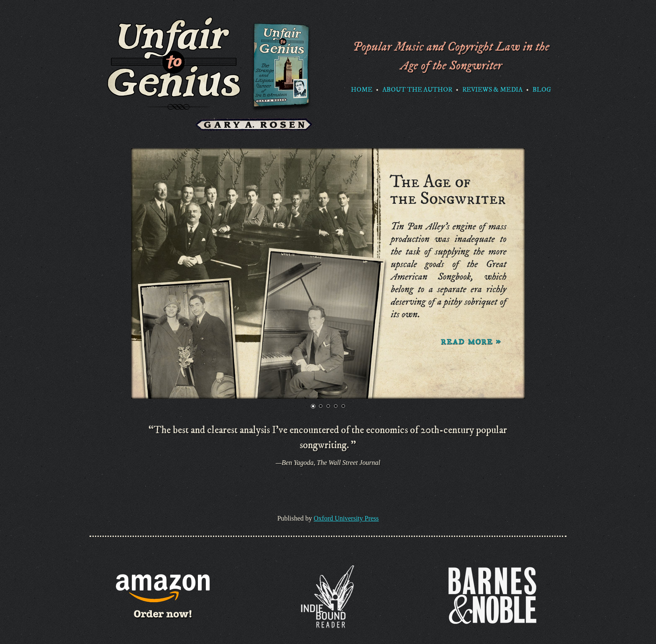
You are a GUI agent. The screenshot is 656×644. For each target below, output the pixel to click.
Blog (542, 90)
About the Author (417, 90)
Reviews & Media (492, 90)
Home (362, 90)
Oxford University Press (346, 518)
